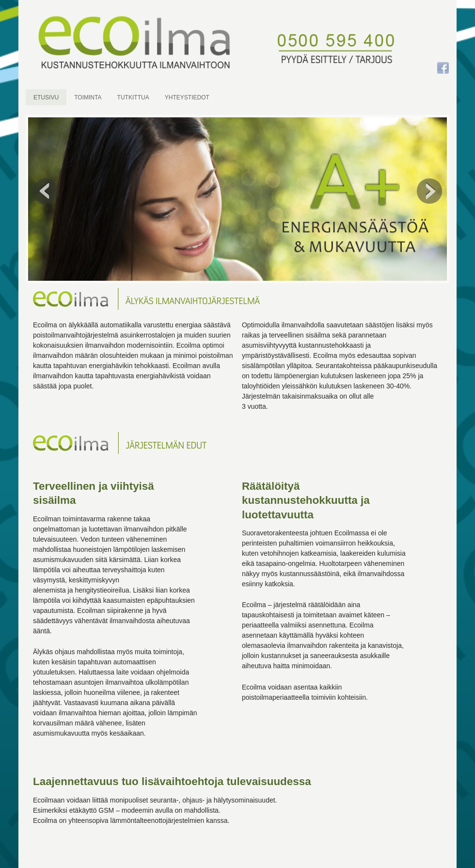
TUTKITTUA (133, 97)
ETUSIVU (46, 97)
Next (429, 191)
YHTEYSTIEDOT (187, 97)
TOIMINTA (88, 97)
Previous (46, 191)
